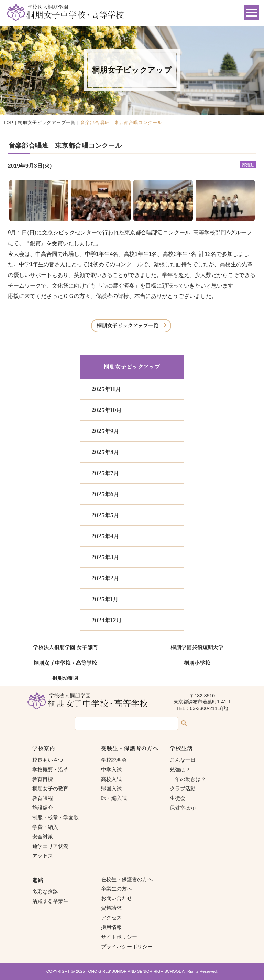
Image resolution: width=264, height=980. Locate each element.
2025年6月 (105, 494)
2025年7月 (105, 473)
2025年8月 (105, 452)
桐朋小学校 (197, 663)
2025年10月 (107, 410)
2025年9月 (105, 431)
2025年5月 (105, 515)
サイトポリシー (119, 937)
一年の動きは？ (188, 779)
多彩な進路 (45, 892)
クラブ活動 (183, 788)
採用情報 (111, 927)
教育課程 (43, 798)
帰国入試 (111, 788)
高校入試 (111, 779)
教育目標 (43, 779)
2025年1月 (105, 599)
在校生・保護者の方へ (127, 879)
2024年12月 (107, 620)
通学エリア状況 (50, 846)
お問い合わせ (117, 898)
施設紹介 (43, 808)
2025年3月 (105, 557)
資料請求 (111, 908)
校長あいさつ (48, 760)
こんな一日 (183, 760)
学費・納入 (45, 827)
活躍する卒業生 (50, 901)
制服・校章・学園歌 (56, 817)
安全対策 (43, 837)
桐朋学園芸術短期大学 (197, 647)
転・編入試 (114, 798)
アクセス (43, 856)
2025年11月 (106, 389)
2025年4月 (105, 536)
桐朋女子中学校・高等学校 (65, 663)
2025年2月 (105, 578)
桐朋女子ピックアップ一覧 (47, 122)
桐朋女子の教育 (50, 788)
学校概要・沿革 (50, 769)
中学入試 (111, 769)
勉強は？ (180, 769)
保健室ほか (183, 808)
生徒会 (178, 798)
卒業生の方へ (117, 889)
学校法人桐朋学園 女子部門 (65, 647)
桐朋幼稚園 (65, 678)
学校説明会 (114, 760)
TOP (8, 122)
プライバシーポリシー (127, 946)
